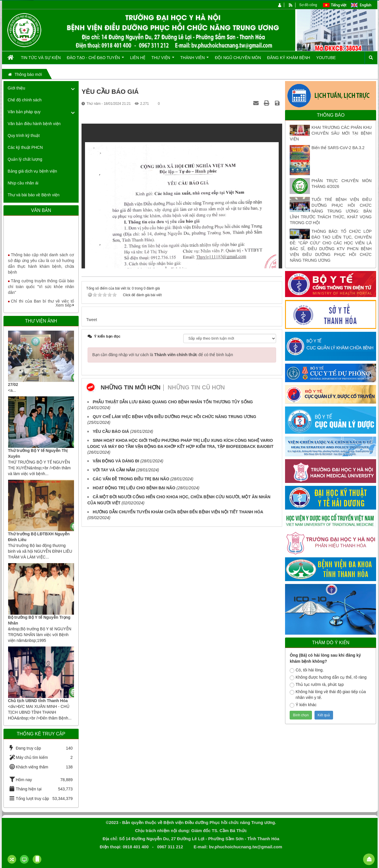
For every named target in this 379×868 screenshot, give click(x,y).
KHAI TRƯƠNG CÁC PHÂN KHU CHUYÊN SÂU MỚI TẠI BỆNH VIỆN (331, 133)
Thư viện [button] (163, 60)
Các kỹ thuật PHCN (25, 147)
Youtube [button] (326, 58)
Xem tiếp (65, 305)
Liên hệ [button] (138, 58)
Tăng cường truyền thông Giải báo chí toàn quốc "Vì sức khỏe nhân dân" (41, 291)
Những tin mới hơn (131, 387)
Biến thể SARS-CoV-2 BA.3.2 (338, 148)
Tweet (91, 320)
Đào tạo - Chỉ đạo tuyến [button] (95, 60)
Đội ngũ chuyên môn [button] (238, 58)
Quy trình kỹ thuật (24, 135)
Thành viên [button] (195, 60)
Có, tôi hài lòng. (307, 670)
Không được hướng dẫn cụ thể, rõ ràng (328, 677)
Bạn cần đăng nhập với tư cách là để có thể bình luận (163, 355)
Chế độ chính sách (25, 100)
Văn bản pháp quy (24, 112)
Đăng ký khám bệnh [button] (289, 58)
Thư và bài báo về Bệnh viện (34, 195)
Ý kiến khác (303, 705)
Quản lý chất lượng (25, 159)
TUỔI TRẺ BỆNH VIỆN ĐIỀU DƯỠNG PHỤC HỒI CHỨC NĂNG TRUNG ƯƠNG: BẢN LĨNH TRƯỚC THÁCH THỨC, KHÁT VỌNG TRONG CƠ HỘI (331, 211)
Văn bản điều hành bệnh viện (34, 124)
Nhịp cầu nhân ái (23, 183)
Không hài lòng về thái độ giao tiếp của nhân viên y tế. (328, 695)
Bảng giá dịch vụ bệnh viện (33, 171)
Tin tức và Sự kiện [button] (41, 58)
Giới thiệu (17, 88)
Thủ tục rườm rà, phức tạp (317, 685)
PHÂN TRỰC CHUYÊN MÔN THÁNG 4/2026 (341, 184)
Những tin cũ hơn (196, 387)
